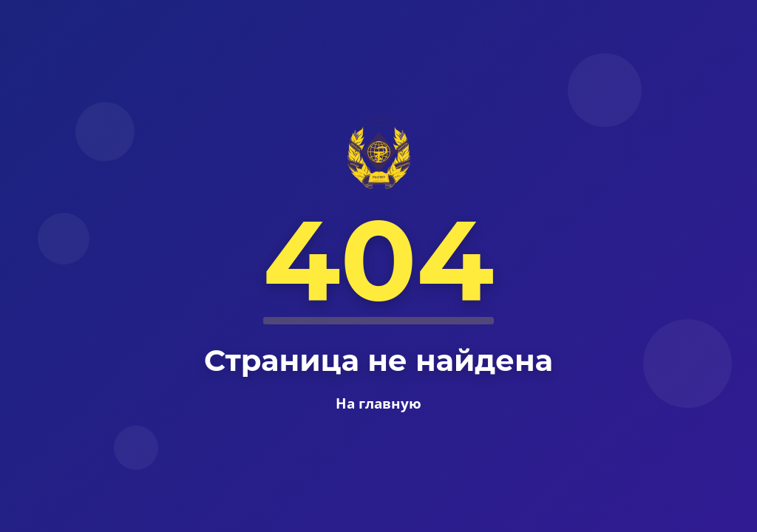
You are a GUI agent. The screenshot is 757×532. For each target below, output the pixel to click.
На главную (378, 403)
